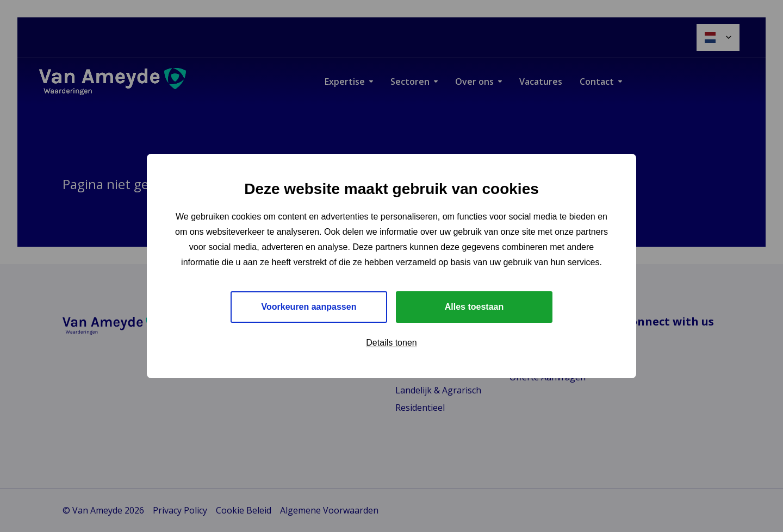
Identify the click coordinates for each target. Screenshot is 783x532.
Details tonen (391, 343)
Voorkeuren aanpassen (309, 307)
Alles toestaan (474, 307)
